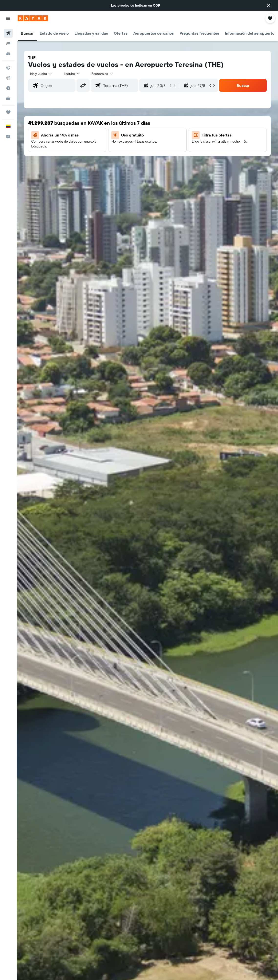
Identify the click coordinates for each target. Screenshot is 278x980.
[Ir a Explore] (8, 68)
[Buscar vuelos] (8, 33)
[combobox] (102, 74)
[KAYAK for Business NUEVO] (8, 98)
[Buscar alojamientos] (8, 43)
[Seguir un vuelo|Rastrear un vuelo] (8, 78)
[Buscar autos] (8, 54)
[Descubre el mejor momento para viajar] (8, 88)
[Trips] (8, 112)
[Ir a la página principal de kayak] (33, 18)
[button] (269, 5)
